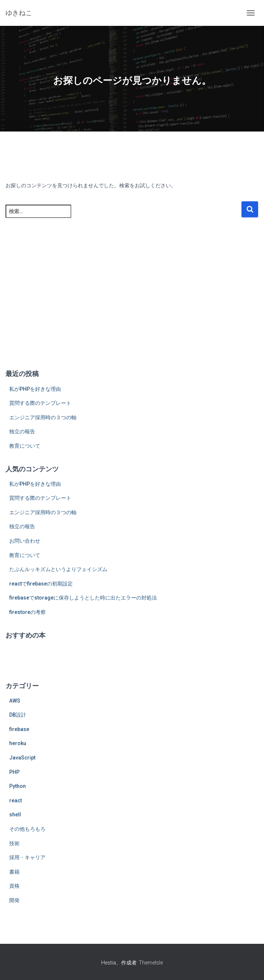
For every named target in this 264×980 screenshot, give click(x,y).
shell (15, 815)
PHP (14, 772)
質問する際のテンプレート (40, 403)
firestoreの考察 (28, 612)
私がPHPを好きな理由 (35, 389)
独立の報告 (22, 431)
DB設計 (18, 715)
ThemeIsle (151, 963)
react (16, 800)
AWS (15, 701)
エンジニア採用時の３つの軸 (43, 417)
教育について (25, 446)
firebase (19, 729)
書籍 (14, 872)
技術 (14, 843)
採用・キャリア (27, 857)
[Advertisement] (132, 305)
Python (18, 786)
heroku (18, 743)
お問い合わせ (25, 541)
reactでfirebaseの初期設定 (41, 584)
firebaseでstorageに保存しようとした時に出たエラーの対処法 (83, 598)
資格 (14, 886)
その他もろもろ (27, 829)
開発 (14, 900)
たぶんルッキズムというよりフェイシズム (58, 569)
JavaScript (22, 758)
